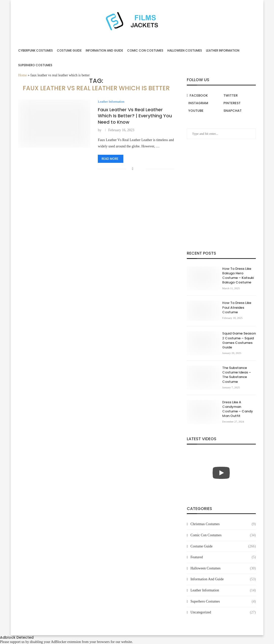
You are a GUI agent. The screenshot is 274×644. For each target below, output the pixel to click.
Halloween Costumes (185, 50)
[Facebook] (204, 96)
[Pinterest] (239, 103)
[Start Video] (221, 473)
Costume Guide (69, 50)
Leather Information (223, 50)
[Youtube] (204, 111)
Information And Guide (104, 50)
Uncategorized (223, 612)
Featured (223, 557)
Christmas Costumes (223, 524)
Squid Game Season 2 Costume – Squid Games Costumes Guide (239, 340)
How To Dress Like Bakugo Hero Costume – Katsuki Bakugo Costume (238, 276)
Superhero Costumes (35, 65)
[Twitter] (239, 96)
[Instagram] (204, 103)
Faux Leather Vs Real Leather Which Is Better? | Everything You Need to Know (135, 116)
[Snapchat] (239, 111)
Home (22, 75)
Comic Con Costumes (145, 50)
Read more (110, 159)
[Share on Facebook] (133, 169)
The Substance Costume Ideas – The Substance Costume (237, 375)
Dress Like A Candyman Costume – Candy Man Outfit (238, 409)
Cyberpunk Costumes (36, 50)
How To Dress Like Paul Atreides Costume (237, 307)
